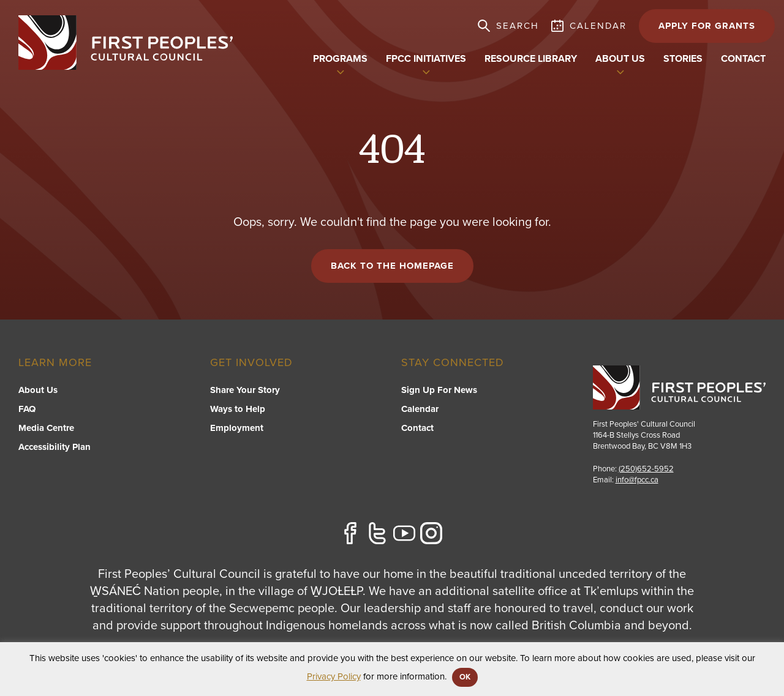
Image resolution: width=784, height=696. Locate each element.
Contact (743, 59)
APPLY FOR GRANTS (707, 26)
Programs (340, 59)
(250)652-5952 (646, 469)
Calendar (420, 409)
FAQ (27, 409)
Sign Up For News (439, 390)
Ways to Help (238, 409)
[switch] (341, 71)
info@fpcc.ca (637, 480)
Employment (237, 428)
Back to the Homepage (392, 266)
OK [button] (465, 677)
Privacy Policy (334, 676)
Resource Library (531, 59)
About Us (38, 390)
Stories (683, 59)
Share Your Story (245, 390)
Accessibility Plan (55, 447)
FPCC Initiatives (426, 59)
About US (620, 59)
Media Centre (46, 428)
